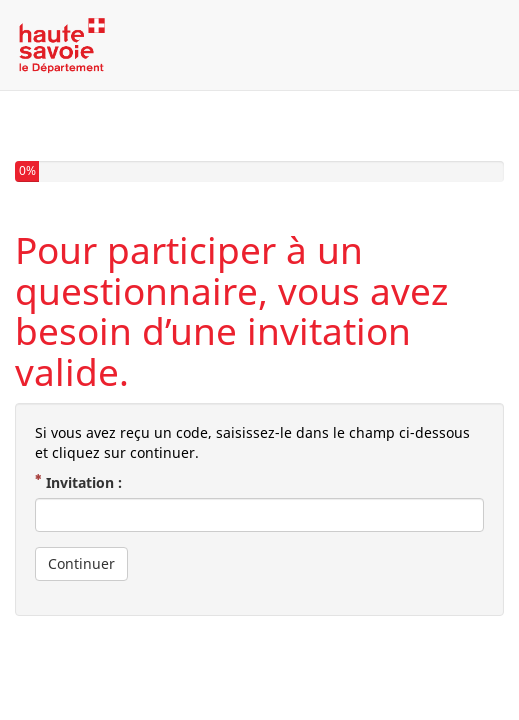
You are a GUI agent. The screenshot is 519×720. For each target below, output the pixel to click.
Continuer (81, 563)
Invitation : (86, 482)
